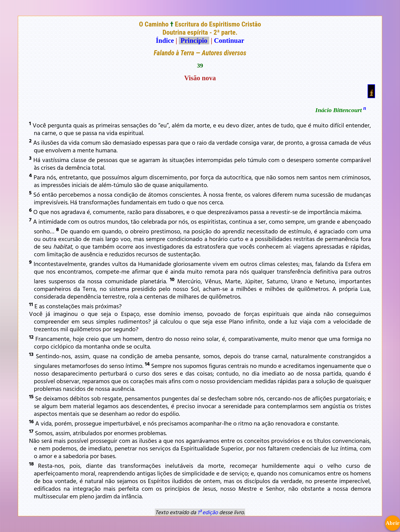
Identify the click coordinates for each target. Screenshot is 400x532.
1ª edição (208, 512)
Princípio (194, 41)
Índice (165, 41)
